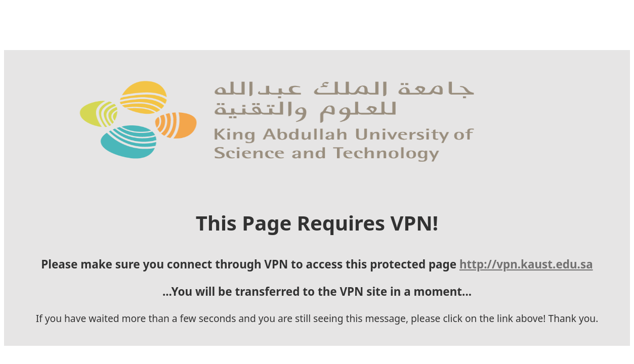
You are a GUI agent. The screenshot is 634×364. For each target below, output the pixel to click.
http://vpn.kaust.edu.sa (171, 274)
